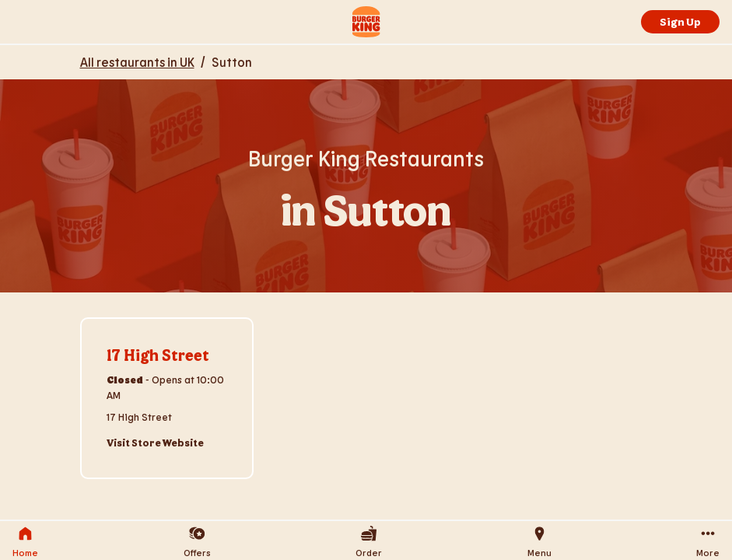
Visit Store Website (155, 443)
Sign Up (680, 21)
